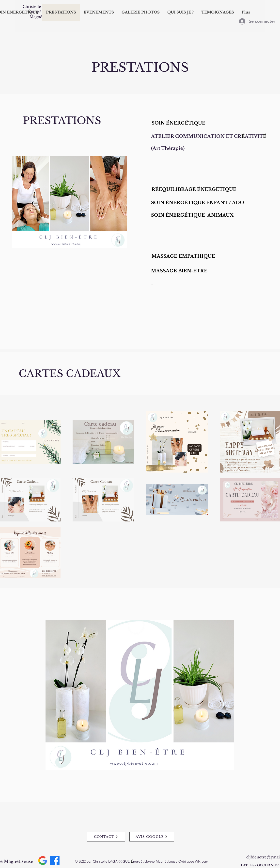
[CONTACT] (106, 837)
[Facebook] (55, 861)
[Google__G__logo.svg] (43, 861)
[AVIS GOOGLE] (152, 837)
